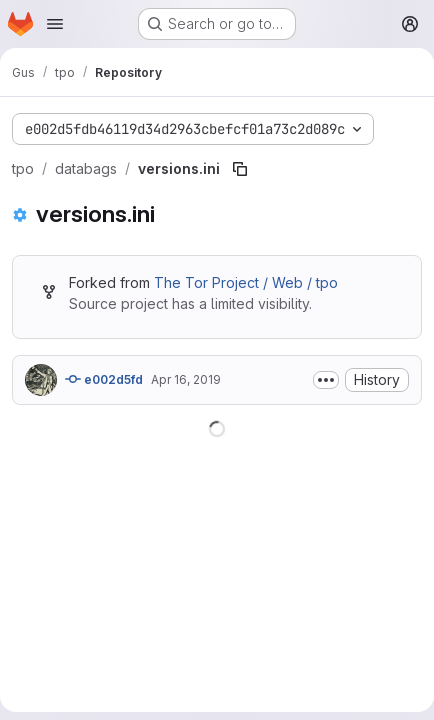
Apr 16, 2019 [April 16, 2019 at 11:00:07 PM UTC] (186, 379)
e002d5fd (104, 379)
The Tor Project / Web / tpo (246, 282)
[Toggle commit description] (326, 380)
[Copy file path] (240, 169)
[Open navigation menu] (55, 24)
